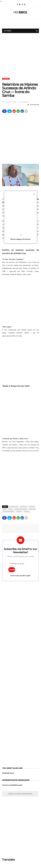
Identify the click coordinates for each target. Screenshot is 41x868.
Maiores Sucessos (21, 509)
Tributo (6, 79)
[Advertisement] (20, 57)
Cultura (32, 507)
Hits (4, 509)
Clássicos (24, 507)
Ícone (10, 509)
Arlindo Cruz (14, 507)
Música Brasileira (9, 512)
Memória (32, 509)
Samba (19, 512)
